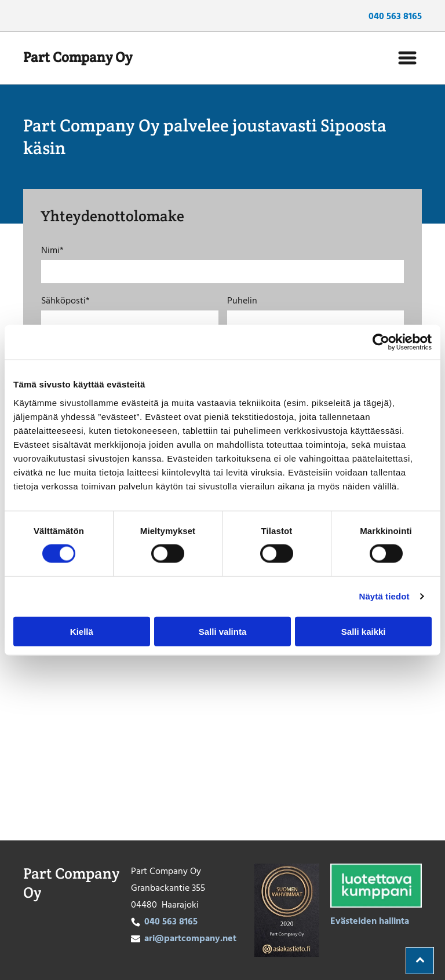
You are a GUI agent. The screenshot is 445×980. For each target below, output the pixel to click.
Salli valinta (223, 632)
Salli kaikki (364, 632)
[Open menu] (407, 58)
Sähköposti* (65, 301)
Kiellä (82, 632)
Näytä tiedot (384, 596)
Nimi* (52, 251)
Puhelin (242, 301)
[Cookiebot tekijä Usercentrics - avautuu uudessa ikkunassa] (381, 342)
